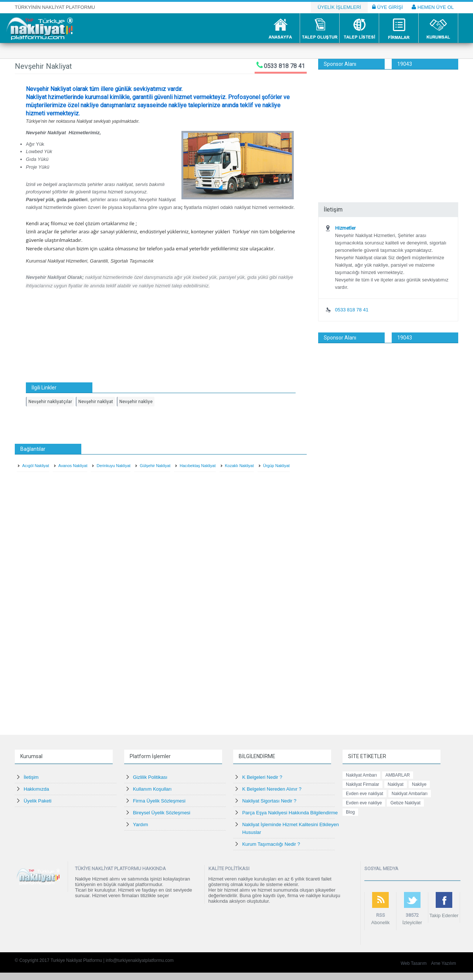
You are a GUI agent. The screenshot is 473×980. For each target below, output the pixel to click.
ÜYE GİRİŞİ (387, 7)
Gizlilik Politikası (150, 777)
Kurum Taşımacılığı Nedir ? (271, 844)
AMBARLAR (398, 775)
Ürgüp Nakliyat (276, 466)
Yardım (141, 824)
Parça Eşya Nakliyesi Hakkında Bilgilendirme (290, 813)
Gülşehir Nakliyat (155, 466)
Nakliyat (396, 784)
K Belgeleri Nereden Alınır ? (272, 789)
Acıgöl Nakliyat (36, 466)
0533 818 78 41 (284, 66)
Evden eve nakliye (364, 803)
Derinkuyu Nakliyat (113, 466)
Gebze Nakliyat (405, 803)
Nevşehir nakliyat (96, 402)
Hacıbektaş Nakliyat (198, 466)
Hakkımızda (36, 789)
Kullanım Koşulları (152, 789)
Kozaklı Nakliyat (239, 466)
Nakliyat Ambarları (410, 794)
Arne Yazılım (443, 963)
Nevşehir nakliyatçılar (50, 402)
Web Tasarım (414, 963)
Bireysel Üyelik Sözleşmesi (162, 813)
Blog (350, 812)
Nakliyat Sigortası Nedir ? (269, 801)
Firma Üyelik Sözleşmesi (159, 801)
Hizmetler (345, 228)
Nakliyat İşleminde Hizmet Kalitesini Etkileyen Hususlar (290, 828)
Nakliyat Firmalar (363, 784)
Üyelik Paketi (38, 801)
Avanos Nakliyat (73, 466)
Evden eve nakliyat (365, 794)
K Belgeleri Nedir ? (262, 777)
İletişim (31, 777)
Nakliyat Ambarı (361, 775)
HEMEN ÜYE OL (433, 7)
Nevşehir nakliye (136, 402)
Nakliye (419, 784)
